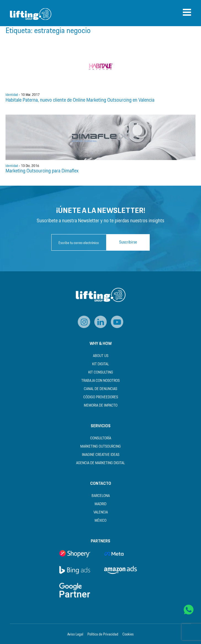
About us (101, 356)
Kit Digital (101, 364)
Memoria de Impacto (101, 406)
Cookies (128, 635)
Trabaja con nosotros (101, 381)
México (101, 521)
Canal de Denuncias (101, 389)
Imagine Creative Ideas (101, 455)
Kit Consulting (101, 373)
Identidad (12, 95)
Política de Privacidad (103, 635)
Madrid (101, 504)
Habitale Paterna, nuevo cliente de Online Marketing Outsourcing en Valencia (80, 100)
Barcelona (101, 496)
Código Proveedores (101, 397)
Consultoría (101, 438)
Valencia (101, 512)
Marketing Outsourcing (101, 447)
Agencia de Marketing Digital (101, 463)
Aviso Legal (75, 635)
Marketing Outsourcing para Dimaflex (42, 171)
